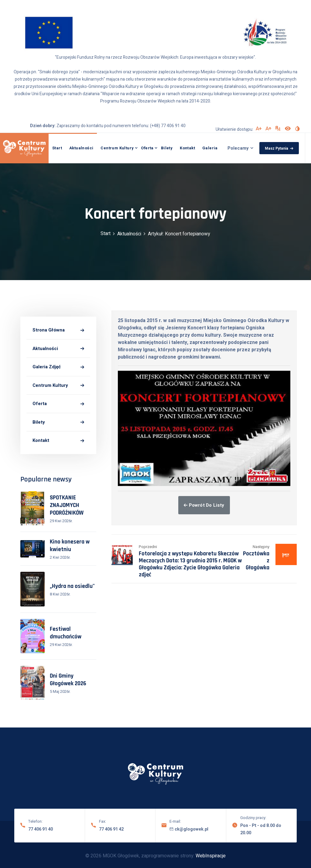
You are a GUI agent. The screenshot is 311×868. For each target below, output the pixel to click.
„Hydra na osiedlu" (72, 586)
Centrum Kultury (117, 148)
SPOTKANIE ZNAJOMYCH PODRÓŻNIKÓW (67, 505)
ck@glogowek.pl (189, 829)
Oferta (147, 148)
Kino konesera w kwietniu (70, 546)
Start (57, 148)
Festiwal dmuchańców (66, 633)
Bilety (167, 148)
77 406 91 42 (111, 829)
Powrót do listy (204, 505)
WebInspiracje (211, 856)
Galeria (210, 148)
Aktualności (81, 148)
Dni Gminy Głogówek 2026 (68, 680)
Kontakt (187, 148)
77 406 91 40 (41, 829)
